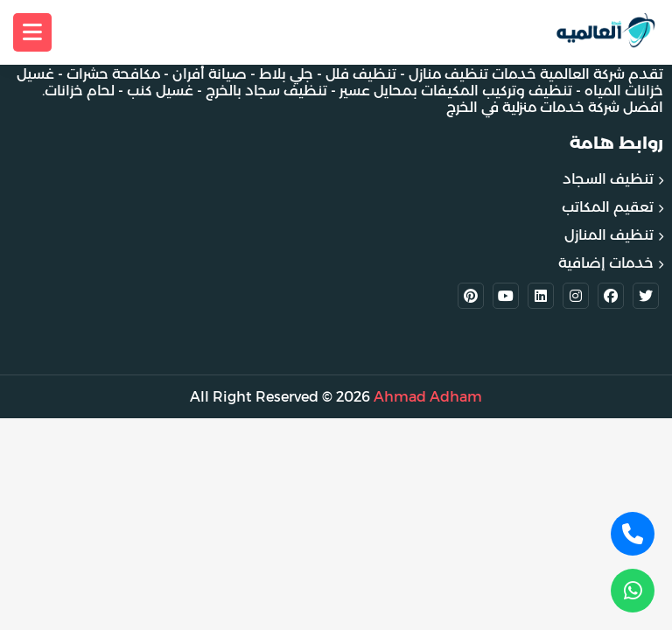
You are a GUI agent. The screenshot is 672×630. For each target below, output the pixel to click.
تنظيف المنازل (609, 235)
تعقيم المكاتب (608, 207)
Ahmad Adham (428, 397)
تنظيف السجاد (608, 179)
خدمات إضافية (606, 263)
